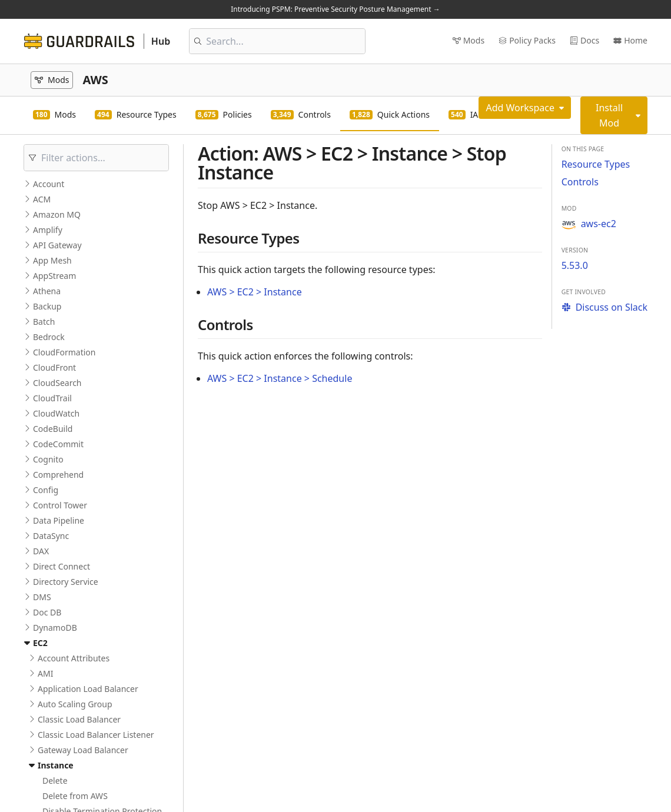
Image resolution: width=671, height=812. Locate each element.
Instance (56, 765)
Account (49, 184)
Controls (580, 182)
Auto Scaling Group (75, 704)
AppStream (54, 276)
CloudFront (54, 367)
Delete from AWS (75, 796)
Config (46, 490)
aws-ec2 (589, 224)
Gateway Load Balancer (83, 750)
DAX (41, 551)
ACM (42, 199)
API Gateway (57, 245)
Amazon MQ (57, 214)
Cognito (48, 459)
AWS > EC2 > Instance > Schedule (280, 378)
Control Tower (60, 505)
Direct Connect (62, 566)
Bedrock (49, 337)
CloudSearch (57, 383)
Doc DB (47, 612)
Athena (47, 291)
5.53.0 (575, 265)
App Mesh (52, 260)
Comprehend (58, 475)
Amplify (48, 230)
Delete (55, 781)
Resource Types (596, 164)
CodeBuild (53, 429)
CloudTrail (52, 398)
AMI (45, 673)
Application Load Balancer (88, 689)
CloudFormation (64, 352)
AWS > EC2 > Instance (255, 292)
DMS (42, 597)
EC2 (40, 643)
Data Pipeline (59, 520)
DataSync (51, 536)
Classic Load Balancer (79, 719)
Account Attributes (74, 658)
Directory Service (66, 582)
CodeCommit (58, 444)
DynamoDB (55, 628)
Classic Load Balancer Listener (96, 735)
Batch (44, 322)
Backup (47, 306)
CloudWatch (56, 413)
